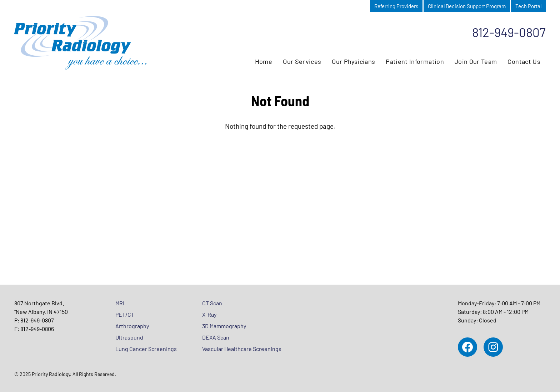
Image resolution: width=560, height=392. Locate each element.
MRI (120, 303)
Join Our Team (476, 61)
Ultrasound (129, 337)
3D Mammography (224, 326)
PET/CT (125, 314)
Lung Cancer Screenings (146, 349)
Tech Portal (528, 6)
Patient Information (415, 61)
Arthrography (132, 326)
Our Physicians (353, 61)
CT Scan (212, 303)
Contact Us (524, 61)
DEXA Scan (216, 337)
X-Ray (209, 314)
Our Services (302, 61)
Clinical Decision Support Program (467, 6)
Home (264, 61)
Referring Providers (396, 6)
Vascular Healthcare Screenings (242, 349)
